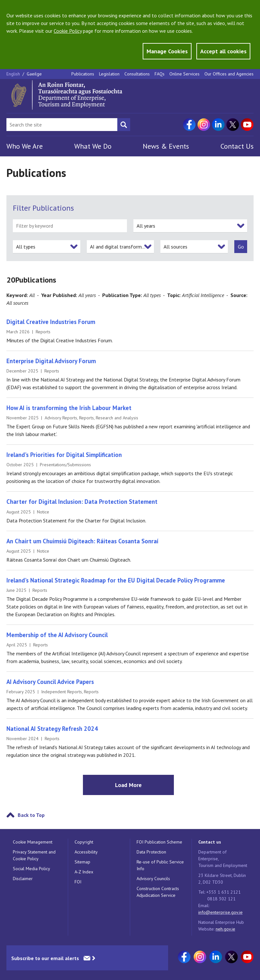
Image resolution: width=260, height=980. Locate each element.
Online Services (184, 74)
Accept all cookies (223, 51)
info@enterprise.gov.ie (220, 912)
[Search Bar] (62, 125)
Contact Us (237, 146)
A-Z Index (84, 872)
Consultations (137, 74)
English (14, 74)
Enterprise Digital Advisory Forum (51, 361)
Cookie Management (33, 842)
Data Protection (151, 852)
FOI (78, 882)
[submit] (241, 247)
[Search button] (124, 125)
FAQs (160, 74)
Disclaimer (23, 879)
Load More (128, 785)
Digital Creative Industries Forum (51, 322)
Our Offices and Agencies (229, 74)
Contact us (210, 842)
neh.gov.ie (225, 929)
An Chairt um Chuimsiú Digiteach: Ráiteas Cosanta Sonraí (82, 541)
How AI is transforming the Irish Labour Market (69, 408)
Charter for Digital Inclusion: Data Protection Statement (82, 502)
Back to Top (31, 815)
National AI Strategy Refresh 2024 (52, 729)
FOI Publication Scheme (159, 842)
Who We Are (25, 146)
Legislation (109, 74)
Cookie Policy (68, 31)
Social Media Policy (31, 869)
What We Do (93, 146)
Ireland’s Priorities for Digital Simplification (64, 455)
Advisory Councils (153, 879)
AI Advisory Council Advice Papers (50, 682)
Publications (83, 74)
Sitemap (82, 862)
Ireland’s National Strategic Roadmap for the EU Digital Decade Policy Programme (116, 580)
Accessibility (86, 852)
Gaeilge (34, 74)
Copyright (84, 842)
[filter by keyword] (70, 226)
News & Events (166, 146)
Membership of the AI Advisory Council (57, 635)
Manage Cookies (167, 51)
